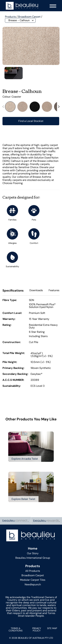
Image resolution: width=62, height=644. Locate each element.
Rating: (7, 325)
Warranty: (9, 319)
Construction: (12, 342)
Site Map (52, 628)
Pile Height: (10, 362)
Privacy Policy (37, 629)
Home (33, 548)
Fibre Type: (10, 300)
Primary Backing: (13, 368)
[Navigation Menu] (52, 6)
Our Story (33, 553)
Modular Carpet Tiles (33, 580)
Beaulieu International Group (33, 558)
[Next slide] (59, 107)
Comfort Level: (12, 313)
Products (10, 17)
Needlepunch (33, 584)
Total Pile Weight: (14, 353)
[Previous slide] (3, 107)
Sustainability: (12, 386)
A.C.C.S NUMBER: (13, 380)
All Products (33, 571)
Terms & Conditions (16, 629)
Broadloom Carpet (29, 17)
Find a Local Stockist (31, 121)
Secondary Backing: (15, 374)
